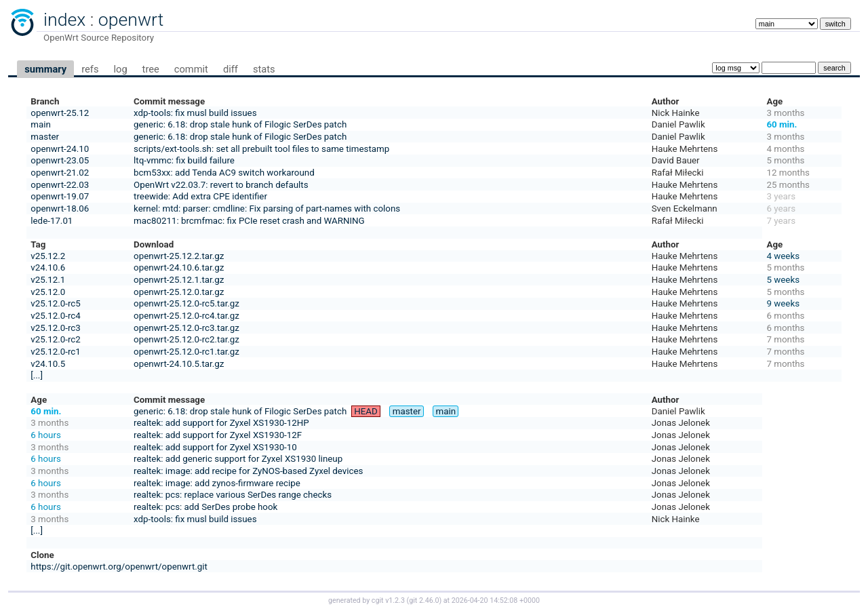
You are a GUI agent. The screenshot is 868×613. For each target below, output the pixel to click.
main (41, 124)
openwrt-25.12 (60, 113)
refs (90, 69)
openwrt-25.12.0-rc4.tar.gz (186, 316)
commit (191, 69)
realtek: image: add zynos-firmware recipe (217, 483)
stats (264, 69)
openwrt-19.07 (60, 196)
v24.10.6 (48, 268)
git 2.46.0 (424, 600)
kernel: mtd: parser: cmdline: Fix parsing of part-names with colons (267, 209)
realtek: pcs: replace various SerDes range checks (233, 495)
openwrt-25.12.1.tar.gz (179, 280)
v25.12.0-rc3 (55, 328)
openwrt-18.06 (60, 209)
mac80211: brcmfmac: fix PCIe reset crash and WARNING (249, 221)
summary (45, 69)
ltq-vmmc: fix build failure (184, 160)
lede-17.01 (52, 221)
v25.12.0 (48, 292)
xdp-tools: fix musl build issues (195, 113)
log (120, 69)
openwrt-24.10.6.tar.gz (179, 268)
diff (231, 69)
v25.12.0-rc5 (55, 303)
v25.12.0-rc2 (55, 339)
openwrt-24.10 (60, 149)
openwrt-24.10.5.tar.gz (179, 364)
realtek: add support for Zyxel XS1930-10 (215, 447)
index (64, 20)
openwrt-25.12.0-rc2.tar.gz (186, 339)
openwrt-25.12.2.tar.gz (179, 256)
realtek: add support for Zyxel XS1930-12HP (221, 423)
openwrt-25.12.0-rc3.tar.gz (186, 328)
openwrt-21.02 (60, 173)
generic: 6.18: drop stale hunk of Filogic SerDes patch (240, 124)
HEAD (366, 411)
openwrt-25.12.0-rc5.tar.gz (186, 303)
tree (151, 69)
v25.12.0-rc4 (55, 316)
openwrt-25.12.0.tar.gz (179, 292)
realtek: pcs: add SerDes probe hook (205, 507)
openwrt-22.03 (60, 185)
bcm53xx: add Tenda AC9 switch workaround (224, 173)
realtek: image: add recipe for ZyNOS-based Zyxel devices (248, 471)
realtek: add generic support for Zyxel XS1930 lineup (238, 459)
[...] (37, 375)
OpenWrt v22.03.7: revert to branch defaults (221, 185)
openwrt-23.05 (60, 160)
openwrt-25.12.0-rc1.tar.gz (186, 352)
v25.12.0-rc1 (55, 352)
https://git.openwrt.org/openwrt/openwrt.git (119, 567)
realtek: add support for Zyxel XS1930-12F (218, 435)
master (45, 137)
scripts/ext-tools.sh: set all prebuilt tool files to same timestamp (261, 149)
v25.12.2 (48, 256)
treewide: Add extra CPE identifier (200, 196)
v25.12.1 (48, 280)
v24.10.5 (48, 364)
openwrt (131, 20)
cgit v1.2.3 (388, 600)
